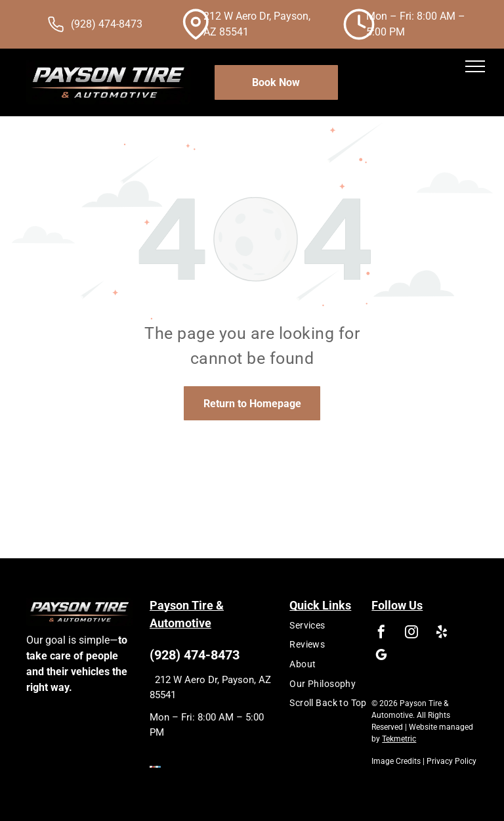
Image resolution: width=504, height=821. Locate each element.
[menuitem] (343, 625)
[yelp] (442, 633)
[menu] (475, 66)
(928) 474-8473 (107, 24)
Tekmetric (399, 739)
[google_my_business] (381, 656)
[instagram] (411, 633)
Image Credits (396, 761)
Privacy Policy (451, 761)
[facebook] (381, 633)
